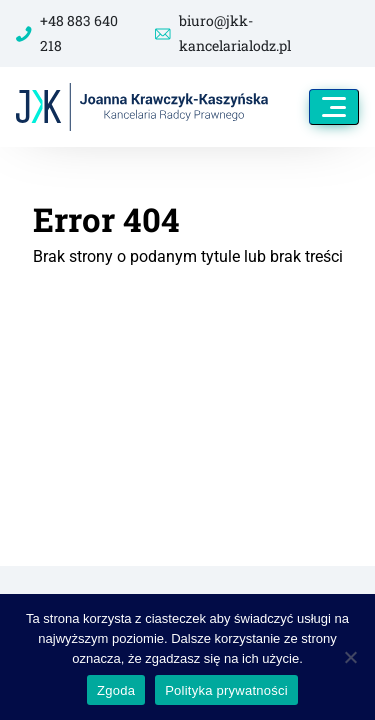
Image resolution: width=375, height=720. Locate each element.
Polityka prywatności (226, 690)
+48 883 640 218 (67, 33)
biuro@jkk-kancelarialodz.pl (223, 33)
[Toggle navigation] (334, 107)
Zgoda (116, 690)
